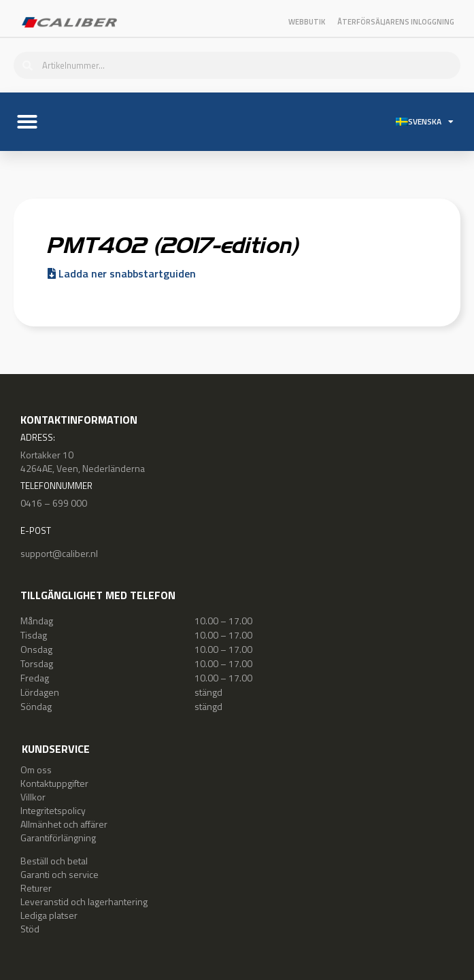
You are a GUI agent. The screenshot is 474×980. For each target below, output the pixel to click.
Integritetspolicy (53, 810)
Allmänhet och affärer (64, 824)
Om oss (36, 770)
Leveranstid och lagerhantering (84, 901)
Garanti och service (60, 874)
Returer (36, 888)
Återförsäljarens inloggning (396, 22)
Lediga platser (49, 915)
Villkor (33, 797)
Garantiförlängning (58, 838)
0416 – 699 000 (54, 503)
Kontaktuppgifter (54, 783)
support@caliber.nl (59, 553)
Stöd (30, 929)
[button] (27, 122)
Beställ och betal (54, 861)
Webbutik (307, 22)
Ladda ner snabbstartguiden (122, 273)
